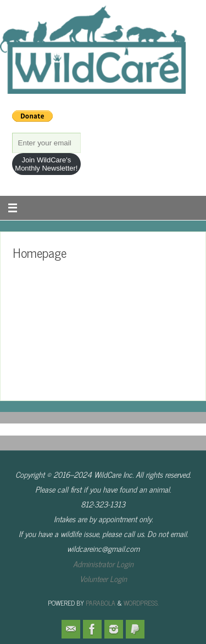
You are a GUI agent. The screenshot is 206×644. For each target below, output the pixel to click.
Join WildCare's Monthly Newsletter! (46, 164)
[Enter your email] (47, 143)
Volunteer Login (103, 579)
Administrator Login (103, 564)
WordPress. (141, 603)
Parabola (101, 603)
